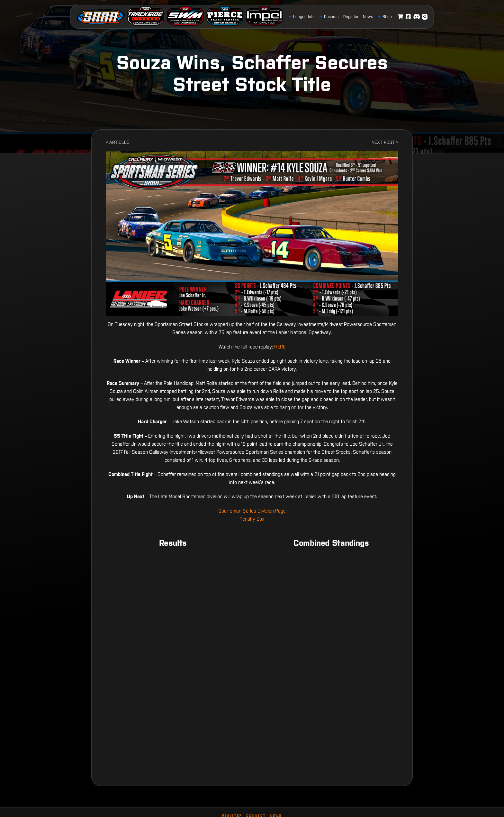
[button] (425, 17)
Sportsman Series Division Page (252, 511)
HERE (280, 347)
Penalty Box (252, 519)
